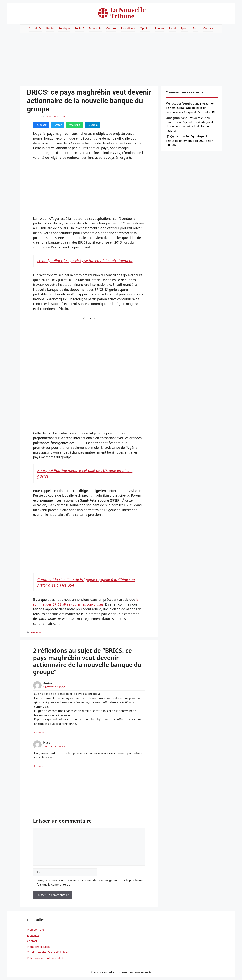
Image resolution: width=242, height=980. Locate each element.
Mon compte (35, 929)
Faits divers (128, 28)
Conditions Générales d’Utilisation (49, 952)
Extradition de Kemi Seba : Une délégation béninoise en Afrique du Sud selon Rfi (191, 108)
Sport (184, 28)
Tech (196, 28)
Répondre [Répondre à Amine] (40, 732)
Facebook (41, 125)
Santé (172, 28)
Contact (208, 28)
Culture (111, 28)
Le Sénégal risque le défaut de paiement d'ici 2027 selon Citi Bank (189, 141)
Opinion (145, 28)
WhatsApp (74, 125)
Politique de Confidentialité (45, 958)
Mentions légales (38, 947)
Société (79, 28)
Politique (64, 28)
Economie (95, 28)
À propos (33, 935)
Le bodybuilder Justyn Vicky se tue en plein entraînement (85, 261)
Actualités (35, 28)
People (159, 28)
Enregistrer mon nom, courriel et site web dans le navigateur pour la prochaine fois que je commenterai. (90, 882)
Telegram (92, 125)
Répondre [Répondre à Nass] (40, 766)
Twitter (58, 125)
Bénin (50, 28)
